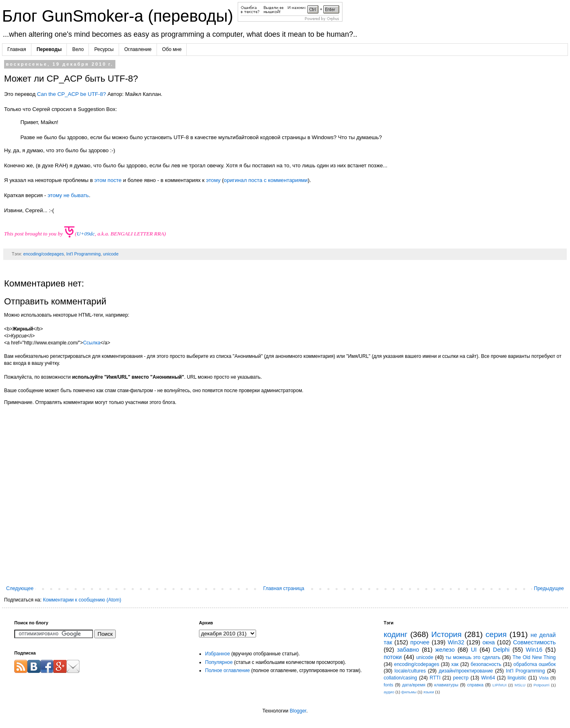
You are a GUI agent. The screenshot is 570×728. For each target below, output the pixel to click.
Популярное (219, 662)
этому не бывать (68, 195)
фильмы (409, 692)
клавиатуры (446, 685)
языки (429, 692)
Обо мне (172, 49)
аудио (389, 692)
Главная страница (284, 588)
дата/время (414, 685)
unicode (111, 254)
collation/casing (400, 678)
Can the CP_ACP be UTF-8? (72, 94)
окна (488, 642)
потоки (393, 657)
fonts (388, 685)
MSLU (520, 685)
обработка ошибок (535, 664)
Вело (78, 49)
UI (474, 650)
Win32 (456, 642)
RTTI (435, 678)
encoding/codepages (44, 254)
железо (445, 650)
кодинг (395, 634)
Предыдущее (549, 588)
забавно (408, 650)
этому (213, 180)
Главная (17, 49)
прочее (420, 642)
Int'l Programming (84, 254)
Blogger (298, 711)
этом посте (108, 180)
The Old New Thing (534, 657)
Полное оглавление (228, 670)
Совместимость (534, 642)
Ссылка (92, 343)
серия (496, 634)
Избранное (218, 654)
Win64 (488, 678)
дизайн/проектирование (466, 671)
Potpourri (541, 685)
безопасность (486, 664)
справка (475, 685)
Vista (544, 678)
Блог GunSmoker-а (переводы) (120, 16)
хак (455, 664)
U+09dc (86, 234)
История (446, 634)
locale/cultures (410, 671)
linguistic (517, 678)
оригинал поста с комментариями (266, 180)
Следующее (20, 588)
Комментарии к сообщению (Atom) (82, 600)
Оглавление (138, 49)
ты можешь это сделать (473, 657)
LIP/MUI (500, 685)
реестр (461, 678)
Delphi (501, 650)
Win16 (534, 650)
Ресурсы (104, 49)
